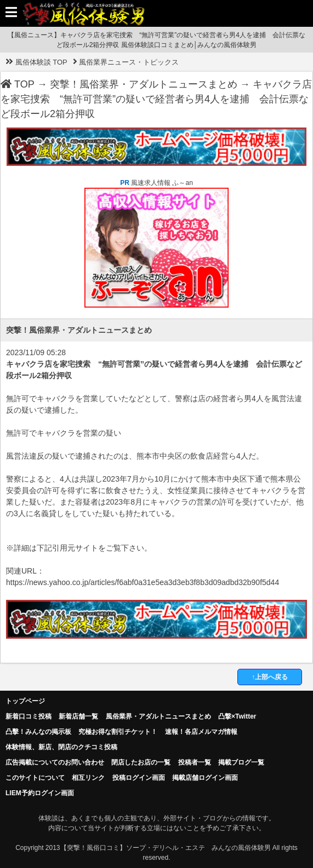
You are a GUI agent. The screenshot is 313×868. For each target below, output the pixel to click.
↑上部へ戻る (270, 677)
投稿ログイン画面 (139, 778)
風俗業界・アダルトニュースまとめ (158, 716)
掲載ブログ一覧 (241, 762)
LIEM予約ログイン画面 (40, 793)
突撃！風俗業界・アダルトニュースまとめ (144, 84)
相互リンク (88, 778)
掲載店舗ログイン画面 (205, 778)
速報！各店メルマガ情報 (201, 732)
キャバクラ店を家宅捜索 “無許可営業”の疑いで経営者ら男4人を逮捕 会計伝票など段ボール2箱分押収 (156, 99)
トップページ (25, 701)
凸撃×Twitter (237, 716)
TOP (18, 84)
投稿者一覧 (195, 762)
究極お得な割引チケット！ (118, 732)
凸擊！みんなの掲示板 (38, 732)
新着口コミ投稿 (29, 716)
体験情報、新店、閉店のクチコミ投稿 (61, 747)
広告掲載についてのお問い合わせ (55, 762)
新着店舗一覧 (78, 716)
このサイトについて (35, 778)
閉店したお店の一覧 (141, 762)
